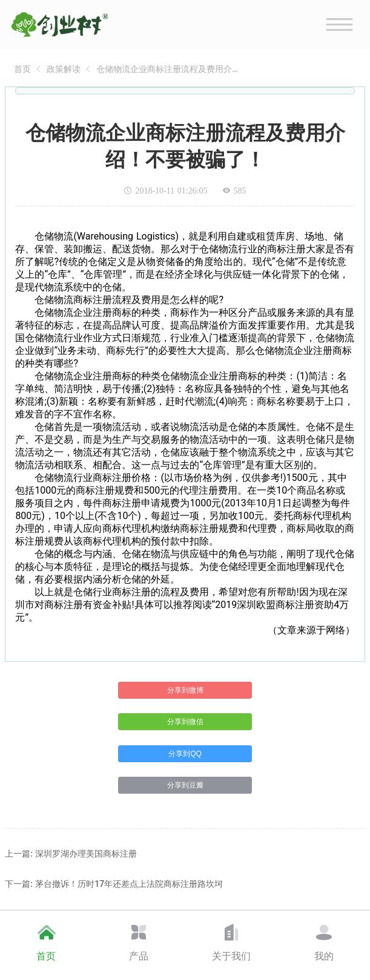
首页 (22, 69)
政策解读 (64, 69)
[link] (22, 69)
